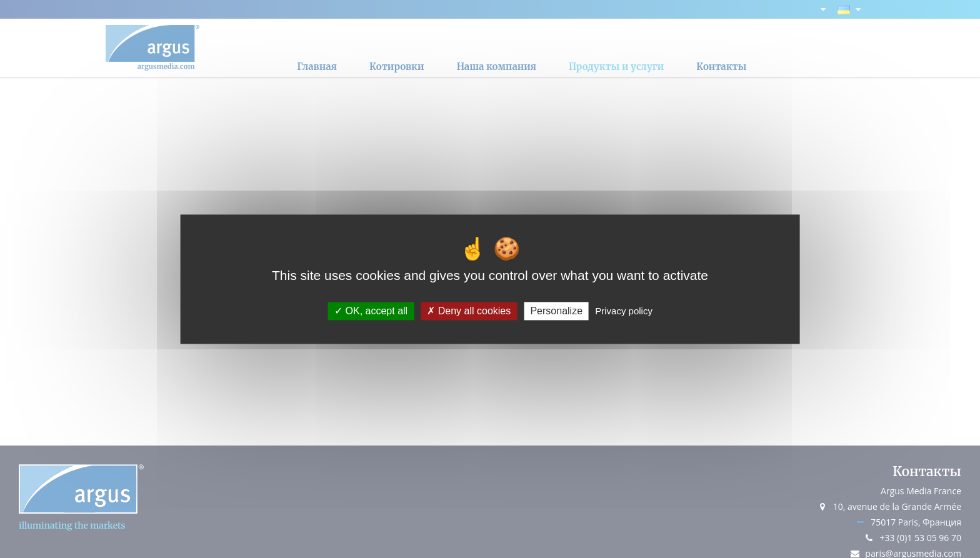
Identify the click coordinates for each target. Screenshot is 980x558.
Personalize (556, 311)
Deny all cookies (469, 311)
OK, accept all (371, 311)
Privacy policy (624, 311)
